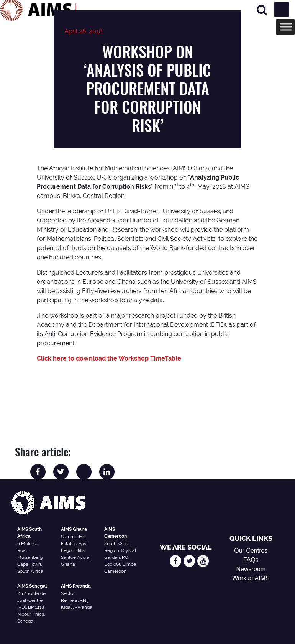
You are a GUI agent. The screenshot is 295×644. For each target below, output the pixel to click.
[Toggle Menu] (286, 27)
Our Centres (251, 551)
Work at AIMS (251, 578)
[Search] (262, 10)
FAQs (251, 560)
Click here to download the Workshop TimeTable (109, 358)
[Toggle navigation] (282, 10)
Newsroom (251, 569)
